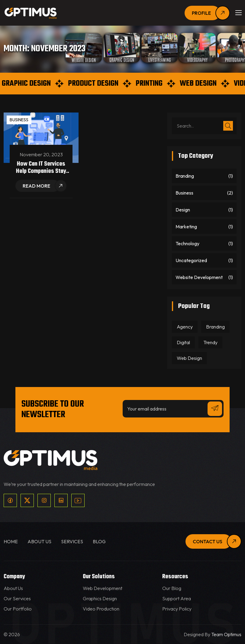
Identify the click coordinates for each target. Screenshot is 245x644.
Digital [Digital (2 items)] (183, 342)
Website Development (199, 277)
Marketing (186, 227)
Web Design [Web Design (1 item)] (189, 358)
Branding (185, 176)
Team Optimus (226, 634)
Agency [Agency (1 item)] (185, 327)
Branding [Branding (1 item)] (215, 327)
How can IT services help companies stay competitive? (41, 171)
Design (183, 210)
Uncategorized (191, 260)
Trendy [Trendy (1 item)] (210, 342)
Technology (187, 243)
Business (19, 120)
